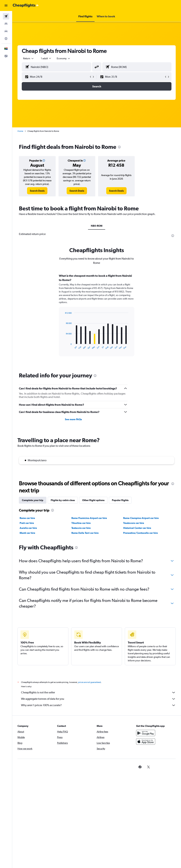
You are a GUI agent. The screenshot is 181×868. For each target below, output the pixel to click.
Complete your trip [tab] (33, 500)
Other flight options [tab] (93, 500)
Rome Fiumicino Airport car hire (89, 518)
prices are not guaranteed (89, 682)
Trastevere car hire (134, 523)
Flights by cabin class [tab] (63, 500)
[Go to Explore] (6, 39)
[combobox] (64, 58)
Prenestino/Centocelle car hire (141, 533)
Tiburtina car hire (81, 523)
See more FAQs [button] (73, 419)
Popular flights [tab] (120, 500)
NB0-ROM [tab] (97, 226)
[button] (6, 5)
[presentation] (119, 147)
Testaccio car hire (81, 528)
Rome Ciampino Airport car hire (141, 518)
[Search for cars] (6, 31)
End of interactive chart (63, 347)
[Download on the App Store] (146, 741)
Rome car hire (27, 518)
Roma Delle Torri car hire (85, 533)
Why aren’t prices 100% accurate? (98, 705)
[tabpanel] (97, 318)
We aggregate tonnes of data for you (98, 699)
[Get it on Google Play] (146, 733)
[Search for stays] (6, 24)
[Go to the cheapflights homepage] (26, 5)
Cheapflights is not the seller (98, 692)
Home (20, 131)
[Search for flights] (6, 16)
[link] (37, 191)
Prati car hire (27, 523)
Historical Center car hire (137, 528)
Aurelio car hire (28, 528)
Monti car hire (27, 533)
